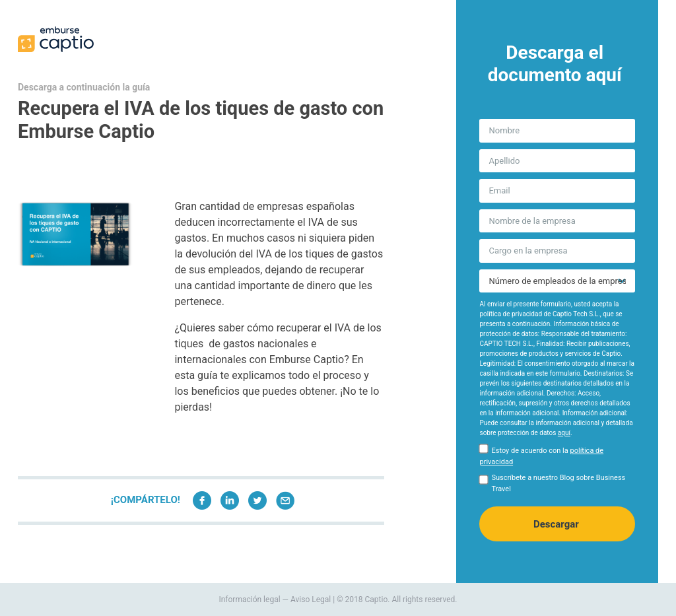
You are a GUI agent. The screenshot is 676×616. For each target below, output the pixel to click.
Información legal (249, 599)
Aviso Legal (311, 599)
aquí (564, 433)
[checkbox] (557, 459)
